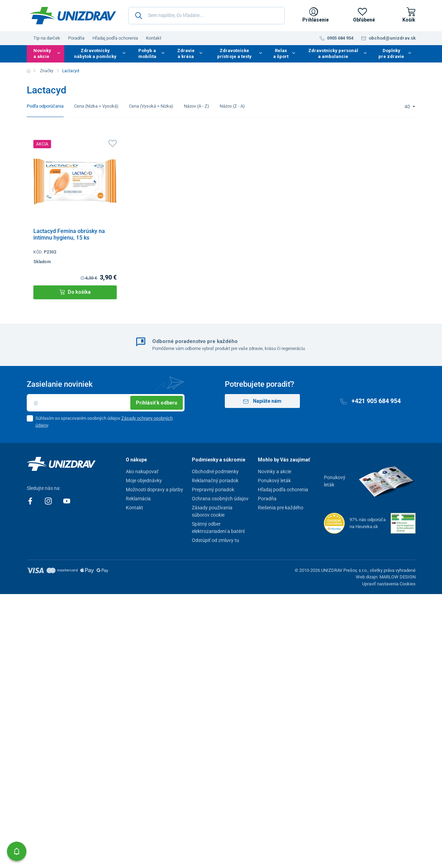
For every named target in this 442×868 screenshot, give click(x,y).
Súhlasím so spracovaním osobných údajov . (104, 422)
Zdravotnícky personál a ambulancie (333, 53)
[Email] (106, 403)
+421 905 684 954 (370, 401)
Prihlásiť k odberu (157, 403)
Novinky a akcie (42, 53)
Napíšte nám (262, 401)
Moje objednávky (144, 481)
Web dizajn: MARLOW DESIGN (386, 577)
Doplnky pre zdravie (391, 53)
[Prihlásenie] (314, 15)
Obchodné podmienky (215, 471)
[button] (17, 851)
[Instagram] (49, 501)
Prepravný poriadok (213, 490)
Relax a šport (281, 53)
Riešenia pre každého (281, 508)
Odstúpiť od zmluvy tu (215, 540)
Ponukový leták (274, 481)
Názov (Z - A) (232, 106)
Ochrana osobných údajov (220, 499)
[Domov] (28, 71)
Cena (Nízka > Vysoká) (96, 106)
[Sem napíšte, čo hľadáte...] (206, 16)
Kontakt (154, 38)
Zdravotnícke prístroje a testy (234, 53)
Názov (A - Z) (197, 106)
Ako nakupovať (142, 471)
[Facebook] (31, 501)
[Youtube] (67, 501)
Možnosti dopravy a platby (154, 490)
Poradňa (76, 38)
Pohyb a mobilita (147, 53)
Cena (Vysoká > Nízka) (151, 106)
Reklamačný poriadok (215, 481)
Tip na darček (47, 38)
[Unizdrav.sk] (73, 16)
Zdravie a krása (186, 53)
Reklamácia (138, 499)
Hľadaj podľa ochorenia (115, 38)
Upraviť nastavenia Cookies (389, 584)
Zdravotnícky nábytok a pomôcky (95, 53)
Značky (47, 71)
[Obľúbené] (362, 15)
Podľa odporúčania (45, 106)
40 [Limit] (408, 107)
